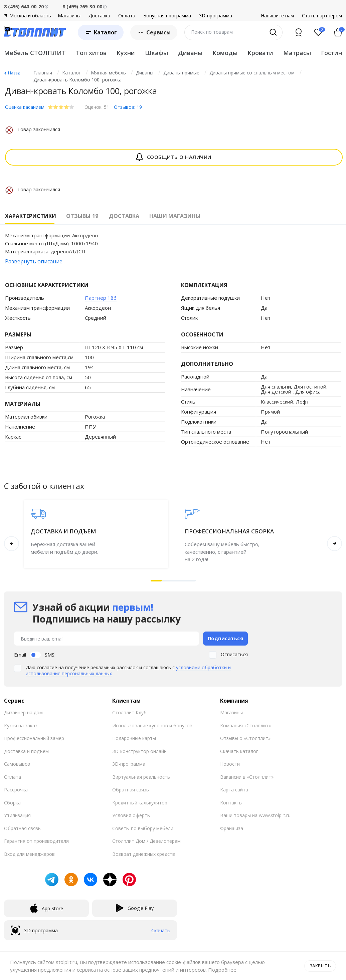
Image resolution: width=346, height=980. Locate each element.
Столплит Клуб (129, 712)
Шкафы (156, 53)
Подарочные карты (134, 738)
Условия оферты (131, 815)
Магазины (69, 16)
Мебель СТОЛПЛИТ (35, 53)
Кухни (126, 53)
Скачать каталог (239, 751)
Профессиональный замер (34, 738)
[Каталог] (101, 32)
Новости (230, 764)
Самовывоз (17, 764)
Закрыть (320, 966)
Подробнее (222, 970)
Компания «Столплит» (245, 725)
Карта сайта (234, 789)
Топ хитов (91, 53)
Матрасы (297, 53)
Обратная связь (22, 828)
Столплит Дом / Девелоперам (146, 841)
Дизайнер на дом (23, 712)
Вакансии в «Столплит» (247, 777)
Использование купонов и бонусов (152, 725)
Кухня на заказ (21, 725)
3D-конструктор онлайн (139, 751)
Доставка (99, 16)
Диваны (190, 53)
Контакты (231, 802)
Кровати (260, 53)
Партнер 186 (101, 298)
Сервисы (154, 32)
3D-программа (216, 16)
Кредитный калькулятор (140, 802)
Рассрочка (16, 789)
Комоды (225, 53)
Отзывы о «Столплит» (245, 738)
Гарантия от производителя (36, 841)
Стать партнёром (322, 16)
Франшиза (232, 828)
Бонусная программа (167, 16)
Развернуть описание (34, 261)
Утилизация (17, 815)
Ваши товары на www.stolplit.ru (255, 815)
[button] (156, 581)
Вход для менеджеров (29, 854)
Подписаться (226, 638)
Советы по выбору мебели (143, 828)
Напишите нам (277, 16)
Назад (14, 73)
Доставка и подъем (26, 751)
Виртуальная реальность (141, 777)
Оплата (127, 16)
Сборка (12, 802)
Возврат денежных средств (144, 854)
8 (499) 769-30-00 (82, 7)
